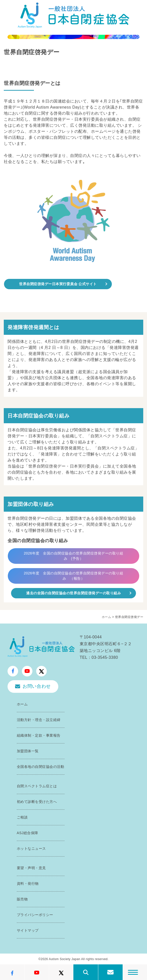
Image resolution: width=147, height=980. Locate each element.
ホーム (107, 617)
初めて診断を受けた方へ (37, 802)
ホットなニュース (31, 848)
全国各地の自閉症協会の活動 (41, 767)
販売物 (22, 899)
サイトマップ (28, 930)
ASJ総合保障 (28, 833)
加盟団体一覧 (28, 751)
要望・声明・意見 (31, 868)
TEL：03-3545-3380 (99, 657)
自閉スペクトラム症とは (37, 786)
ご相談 (22, 817)
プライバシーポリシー (35, 915)
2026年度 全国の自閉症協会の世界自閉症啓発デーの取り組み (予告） (74, 556)
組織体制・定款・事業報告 (39, 735)
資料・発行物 (28, 884)
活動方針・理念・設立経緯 (39, 720)
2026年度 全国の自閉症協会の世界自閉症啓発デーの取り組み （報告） (74, 576)
